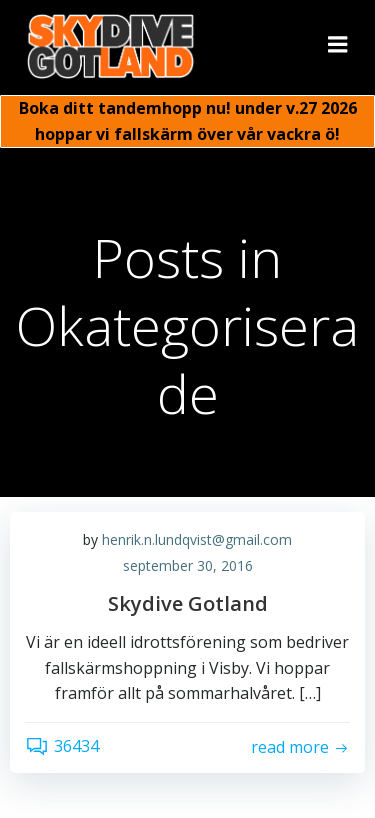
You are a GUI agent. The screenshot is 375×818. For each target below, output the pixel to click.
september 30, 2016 (188, 565)
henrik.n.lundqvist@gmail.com (197, 539)
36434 (62, 746)
